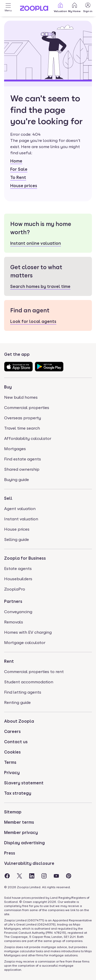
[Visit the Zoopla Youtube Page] (56, 876)
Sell (8, 498)
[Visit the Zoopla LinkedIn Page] (32, 876)
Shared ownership (22, 469)
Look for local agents (33, 321)
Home (16, 161)
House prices (24, 186)
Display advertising (24, 843)
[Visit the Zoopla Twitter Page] (19, 876)
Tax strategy (18, 793)
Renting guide (17, 702)
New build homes (21, 397)
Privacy (12, 773)
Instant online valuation (36, 243)
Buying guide (17, 480)
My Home (74, 7)
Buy (8, 387)
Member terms (19, 822)
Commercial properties (27, 408)
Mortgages (15, 449)
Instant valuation (21, 519)
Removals (14, 622)
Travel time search (22, 428)
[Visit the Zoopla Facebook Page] (7, 876)
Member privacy (21, 833)
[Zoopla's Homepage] (34, 9)
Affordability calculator (28, 438)
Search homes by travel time (40, 287)
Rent (9, 661)
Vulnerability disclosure (29, 863)
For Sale (19, 169)
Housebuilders (18, 579)
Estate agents (18, 569)
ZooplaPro (15, 589)
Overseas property (23, 418)
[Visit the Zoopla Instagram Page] (44, 876)
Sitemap (13, 812)
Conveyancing (18, 612)
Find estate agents (23, 459)
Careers (12, 732)
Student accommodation (29, 682)
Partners (13, 601)
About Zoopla (19, 721)
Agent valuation (20, 509)
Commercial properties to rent (34, 672)
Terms (10, 762)
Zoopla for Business (25, 558)
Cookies (12, 752)
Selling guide (17, 539)
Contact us (16, 742)
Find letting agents (23, 692)
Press (10, 853)
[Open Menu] (8, 8)
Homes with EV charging (28, 632)
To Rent (18, 178)
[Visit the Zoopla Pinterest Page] (69, 876)
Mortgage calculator (25, 643)
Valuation (60, 7)
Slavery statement (24, 783)
